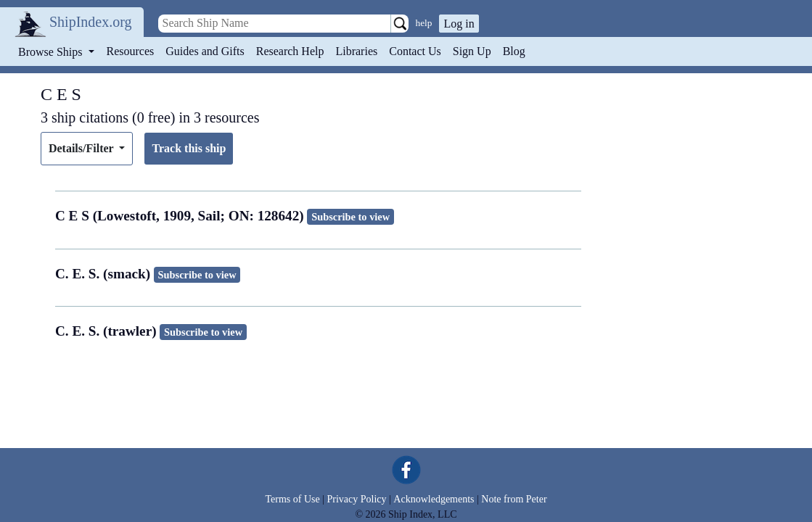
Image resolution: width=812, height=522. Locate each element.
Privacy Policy (356, 499)
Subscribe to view (350, 217)
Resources (131, 51)
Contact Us (415, 51)
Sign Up (472, 51)
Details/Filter (82, 148)
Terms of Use (292, 499)
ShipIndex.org (91, 22)
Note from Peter (514, 499)
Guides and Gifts (205, 51)
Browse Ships (52, 52)
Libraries (356, 51)
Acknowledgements (434, 499)
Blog (514, 51)
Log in (459, 24)
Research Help (290, 51)
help (424, 23)
